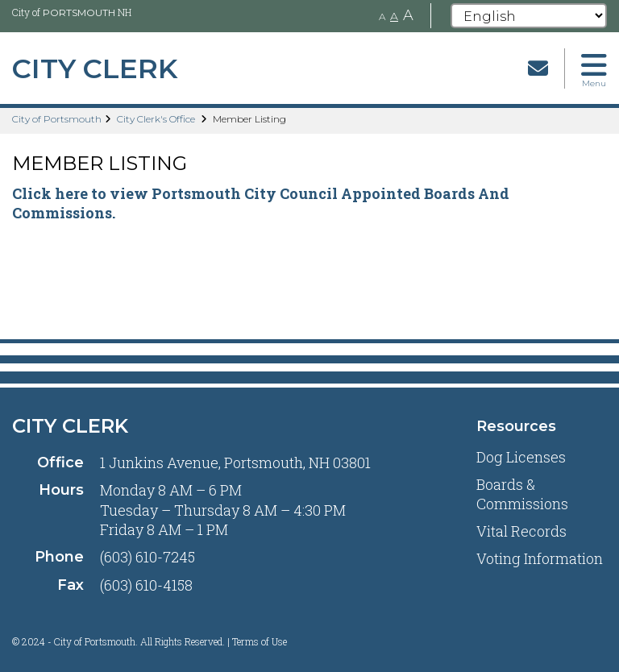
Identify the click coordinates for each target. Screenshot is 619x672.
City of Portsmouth (57, 119)
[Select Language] (529, 16)
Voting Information (540, 558)
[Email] (538, 68)
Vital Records (521, 531)
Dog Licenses (521, 457)
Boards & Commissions (522, 494)
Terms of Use (260, 641)
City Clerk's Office (156, 119)
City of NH (72, 12)
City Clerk (70, 426)
